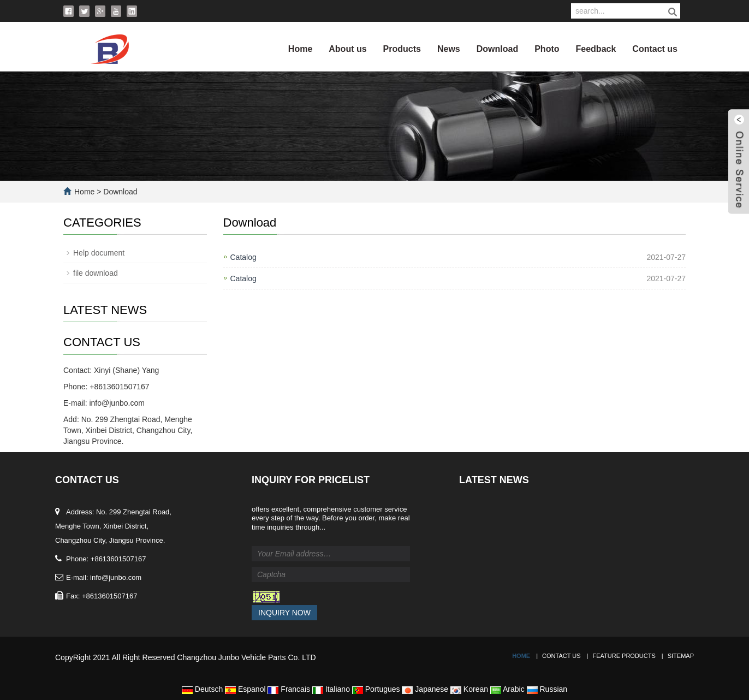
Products (402, 49)
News (449, 49)
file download (96, 273)
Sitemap (681, 656)
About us (347, 49)
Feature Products (624, 656)
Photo (547, 49)
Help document (99, 253)
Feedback (596, 49)
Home (300, 49)
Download (497, 49)
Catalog (243, 257)
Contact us (655, 49)
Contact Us (561, 656)
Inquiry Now (284, 613)
